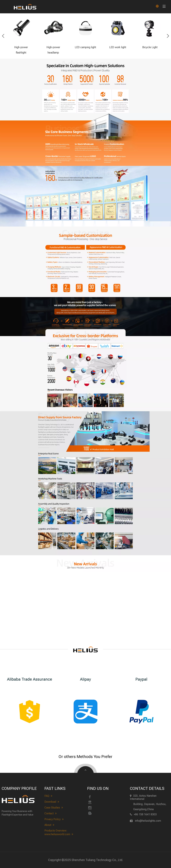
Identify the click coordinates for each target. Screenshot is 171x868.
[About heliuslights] (85, 431)
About (49, 825)
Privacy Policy (54, 819)
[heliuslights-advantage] (85, 86)
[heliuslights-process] (85, 320)
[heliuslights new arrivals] (85, 564)
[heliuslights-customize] (85, 262)
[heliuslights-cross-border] (85, 376)
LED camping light (85, 47)
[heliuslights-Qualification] (85, 196)
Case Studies (54, 808)
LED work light (118, 47)
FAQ (48, 796)
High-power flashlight (21, 50)
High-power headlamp (53, 50)
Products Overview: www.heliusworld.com (59, 832)
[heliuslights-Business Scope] (85, 140)
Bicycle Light (150, 47)
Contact (51, 813)
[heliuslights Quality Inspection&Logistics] (85, 528)
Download (52, 802)
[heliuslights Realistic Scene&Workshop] (85, 477)
